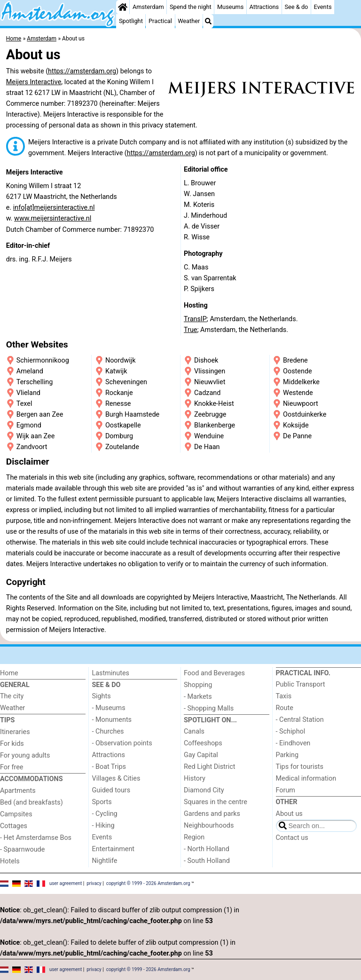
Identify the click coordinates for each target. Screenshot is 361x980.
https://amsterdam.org (82, 71)
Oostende (298, 371)
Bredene (295, 360)
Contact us (292, 838)
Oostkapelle (123, 425)
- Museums (109, 708)
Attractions (264, 7)
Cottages (14, 826)
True (191, 330)
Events (323, 7)
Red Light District (209, 767)
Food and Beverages (214, 673)
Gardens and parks (212, 814)
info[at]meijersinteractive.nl (54, 208)
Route (285, 708)
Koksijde (296, 425)
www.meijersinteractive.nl (53, 218)
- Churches (108, 731)
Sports (102, 802)
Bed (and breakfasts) (31, 802)
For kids (12, 744)
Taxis (284, 696)
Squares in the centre (216, 802)
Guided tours (111, 790)
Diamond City (204, 790)
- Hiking (103, 826)
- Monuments (112, 720)
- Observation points (122, 743)
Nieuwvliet (210, 382)
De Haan (207, 447)
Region (194, 837)
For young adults (25, 755)
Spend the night (191, 7)
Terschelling (35, 382)
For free (12, 767)
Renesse (118, 404)
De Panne (297, 436)
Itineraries (15, 732)
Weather (189, 21)
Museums (231, 7)
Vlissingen (210, 371)
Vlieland (28, 393)
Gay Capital (201, 755)
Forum (286, 790)
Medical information (306, 778)
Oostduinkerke (305, 415)
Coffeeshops (203, 743)
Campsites (16, 814)
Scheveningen (126, 382)
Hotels (10, 861)
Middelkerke (301, 382)
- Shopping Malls (209, 708)
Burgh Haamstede (132, 415)
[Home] (123, 7)
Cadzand (207, 393)
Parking (287, 755)
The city (12, 696)
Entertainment (114, 849)
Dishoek (206, 360)
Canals (194, 731)
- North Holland (207, 849)
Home (9, 673)
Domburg (119, 436)
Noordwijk (121, 360)
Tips (7, 720)
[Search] (208, 21)
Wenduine (209, 436)
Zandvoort (32, 447)
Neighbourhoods (209, 826)
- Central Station (300, 720)
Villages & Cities (116, 778)
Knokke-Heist (214, 404)
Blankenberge (215, 425)
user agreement (66, 883)
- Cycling (105, 814)
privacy (94, 883)
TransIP (195, 319)
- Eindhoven (293, 743)
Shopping (198, 685)
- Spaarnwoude (22, 850)
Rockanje (119, 393)
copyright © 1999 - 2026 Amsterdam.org (148, 883)
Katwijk (116, 371)
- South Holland (207, 861)
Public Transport (301, 684)
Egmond (29, 425)
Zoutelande (122, 447)
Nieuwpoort (301, 404)
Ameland (30, 371)
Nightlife (105, 861)
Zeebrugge (210, 415)
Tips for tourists (300, 767)
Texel (24, 404)
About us (289, 814)
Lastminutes (111, 673)
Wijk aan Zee (35, 436)
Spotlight (131, 21)
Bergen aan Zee (40, 415)
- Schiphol (291, 731)
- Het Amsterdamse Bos (36, 838)
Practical (160, 21)
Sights (102, 696)
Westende (298, 393)
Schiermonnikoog (43, 360)
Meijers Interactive (34, 82)
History (195, 778)
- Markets (198, 697)
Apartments (18, 791)
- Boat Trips (109, 767)
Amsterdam (148, 7)
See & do (296, 7)
